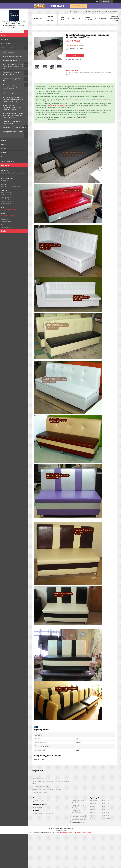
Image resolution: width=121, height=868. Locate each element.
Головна (38, 19)
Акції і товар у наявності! (11, 52)
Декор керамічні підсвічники (12, 56)
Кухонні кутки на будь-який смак (12, 80)
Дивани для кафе (39, 778)
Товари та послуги (8, 48)
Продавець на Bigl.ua (60, 830)
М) (57, 106)
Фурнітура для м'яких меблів (12, 132)
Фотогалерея (6, 44)
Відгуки (4, 153)
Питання (4, 157)
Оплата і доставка (8, 161)
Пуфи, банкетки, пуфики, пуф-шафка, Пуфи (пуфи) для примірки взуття (13, 87)
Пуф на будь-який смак (41, 786)
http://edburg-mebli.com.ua (10, 209)
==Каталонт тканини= (10, 136)
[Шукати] (26, 32)
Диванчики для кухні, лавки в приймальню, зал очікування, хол (13, 66)
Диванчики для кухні (40, 793)
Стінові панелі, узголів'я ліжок (13, 93)
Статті (3, 144)
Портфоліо (5, 39)
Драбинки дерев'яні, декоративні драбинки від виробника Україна (12, 107)
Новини (4, 140)
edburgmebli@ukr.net (8, 215)
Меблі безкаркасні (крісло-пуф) (13, 127)
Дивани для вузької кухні (11, 60)
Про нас (4, 148)
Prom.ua (70, 828)
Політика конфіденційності (84, 832)
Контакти (76, 19)
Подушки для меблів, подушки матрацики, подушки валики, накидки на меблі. (13, 115)
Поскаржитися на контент (67, 832)
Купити (75, 55)
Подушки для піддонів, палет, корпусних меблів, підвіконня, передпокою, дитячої (13, 99)
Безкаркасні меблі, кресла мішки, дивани (47, 789)
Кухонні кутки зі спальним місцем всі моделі (12, 74)
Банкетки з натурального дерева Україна (11, 122)
